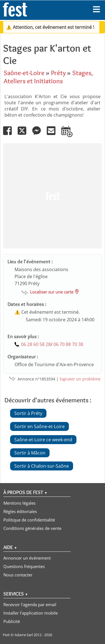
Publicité (12, 621)
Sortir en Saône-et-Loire (39, 426)
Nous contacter (18, 575)
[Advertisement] (53, 196)
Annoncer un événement (27, 558)
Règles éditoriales (20, 511)
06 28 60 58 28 (36, 344)
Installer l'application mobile (31, 613)
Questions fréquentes (24, 566)
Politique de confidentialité (29, 520)
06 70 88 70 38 (68, 344)
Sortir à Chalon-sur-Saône (42, 466)
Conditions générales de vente (32, 528)
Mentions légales (19, 503)
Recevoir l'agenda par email (30, 604)
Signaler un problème (80, 379)
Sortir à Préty (28, 413)
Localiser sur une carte (52, 292)
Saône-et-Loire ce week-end (43, 440)
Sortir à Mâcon (30, 453)
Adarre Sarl (24, 635)
